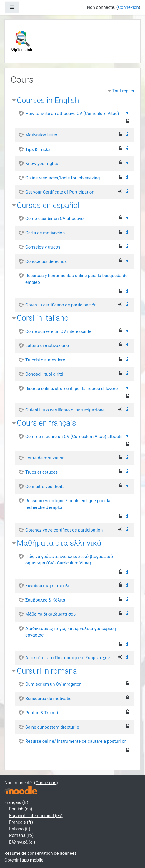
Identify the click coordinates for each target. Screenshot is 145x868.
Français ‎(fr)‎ (16, 802)
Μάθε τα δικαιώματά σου (50, 614)
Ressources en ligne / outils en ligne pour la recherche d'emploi (68, 504)
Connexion (128, 7)
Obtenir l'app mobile (24, 860)
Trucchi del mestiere (45, 360)
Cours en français (46, 423)
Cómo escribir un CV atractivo (54, 219)
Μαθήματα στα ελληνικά (59, 543)
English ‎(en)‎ (21, 809)
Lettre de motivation (45, 458)
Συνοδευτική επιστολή (48, 586)
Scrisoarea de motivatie (48, 699)
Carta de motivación (45, 233)
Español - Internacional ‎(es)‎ (36, 816)
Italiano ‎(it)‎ (20, 829)
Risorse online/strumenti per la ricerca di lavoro (72, 389)
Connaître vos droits (45, 487)
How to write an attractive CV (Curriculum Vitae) (72, 114)
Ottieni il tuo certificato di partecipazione (65, 410)
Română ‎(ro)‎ (21, 835)
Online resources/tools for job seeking (62, 178)
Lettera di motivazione (47, 346)
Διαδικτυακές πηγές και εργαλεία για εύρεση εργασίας (71, 632)
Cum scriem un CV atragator (53, 684)
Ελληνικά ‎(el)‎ (22, 842)
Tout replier (123, 91)
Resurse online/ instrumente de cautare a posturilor (76, 741)
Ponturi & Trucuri (42, 713)
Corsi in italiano (43, 318)
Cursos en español (48, 205)
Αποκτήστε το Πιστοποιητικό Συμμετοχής (68, 658)
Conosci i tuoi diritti (44, 374)
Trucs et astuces (41, 472)
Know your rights (42, 164)
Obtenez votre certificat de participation (64, 530)
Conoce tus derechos (46, 261)
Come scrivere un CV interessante (58, 331)
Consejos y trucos (43, 247)
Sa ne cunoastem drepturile (52, 727)
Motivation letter (41, 135)
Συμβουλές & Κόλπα (45, 600)
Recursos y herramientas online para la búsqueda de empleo (76, 279)
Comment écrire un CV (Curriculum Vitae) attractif (74, 437)
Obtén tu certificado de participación (61, 305)
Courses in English (48, 100)
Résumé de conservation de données (41, 853)
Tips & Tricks (38, 149)
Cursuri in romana (47, 671)
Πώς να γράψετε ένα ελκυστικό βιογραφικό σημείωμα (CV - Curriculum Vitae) (69, 560)
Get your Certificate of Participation (60, 192)
